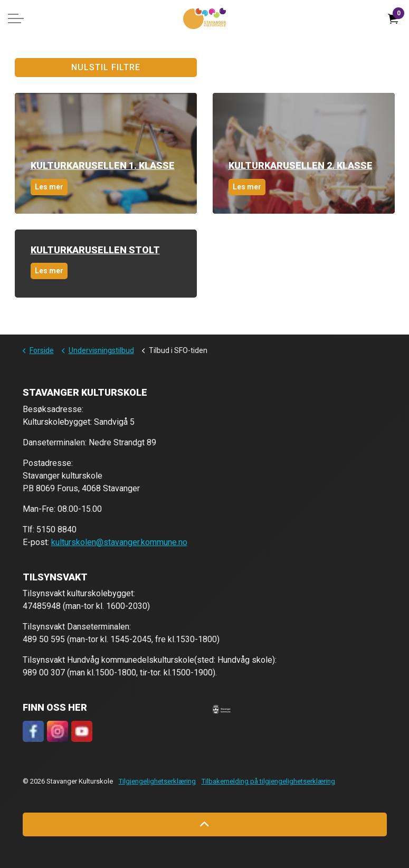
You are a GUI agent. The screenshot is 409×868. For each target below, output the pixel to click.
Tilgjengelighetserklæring (157, 781)
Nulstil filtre (106, 67)
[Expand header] (16, 18)
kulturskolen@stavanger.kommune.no (119, 542)
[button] (222, 709)
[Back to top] (205, 824)
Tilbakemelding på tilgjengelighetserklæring (268, 781)
